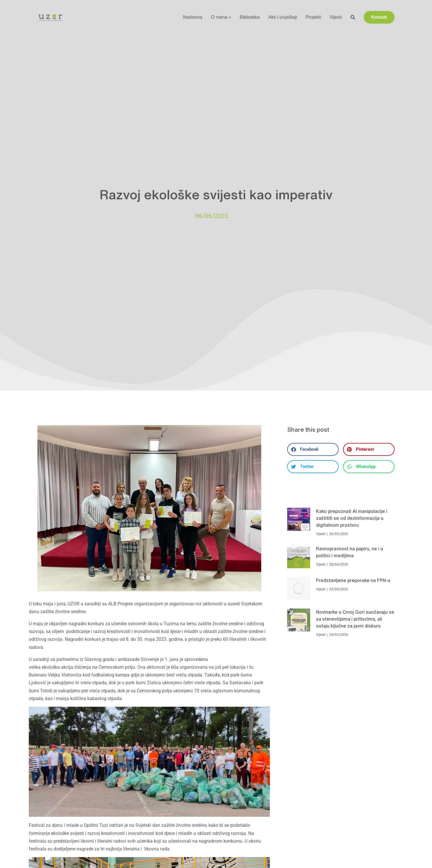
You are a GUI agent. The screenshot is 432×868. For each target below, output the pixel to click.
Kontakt (379, 17)
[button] (313, 449)
